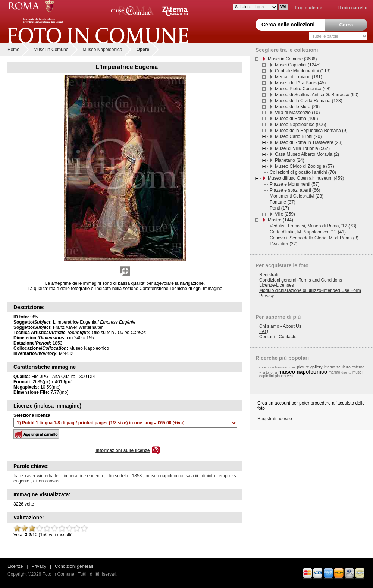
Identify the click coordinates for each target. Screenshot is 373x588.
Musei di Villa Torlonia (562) (302, 148)
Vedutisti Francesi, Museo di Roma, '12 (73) (313, 226)
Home (13, 50)
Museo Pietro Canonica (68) (303, 89)
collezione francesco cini (278, 367)
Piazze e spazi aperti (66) (295, 190)
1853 (137, 476)
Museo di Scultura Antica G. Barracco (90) (317, 95)
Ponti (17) (279, 208)
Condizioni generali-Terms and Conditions (301, 280)
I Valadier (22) (283, 244)
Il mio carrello (353, 8)
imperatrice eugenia (83, 476)
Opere (143, 50)
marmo (334, 372)
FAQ (264, 331)
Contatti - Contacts (278, 337)
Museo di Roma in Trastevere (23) (309, 142)
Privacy (267, 296)
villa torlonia (268, 372)
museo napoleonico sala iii (172, 476)
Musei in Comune (51, 50)
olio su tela (117, 476)
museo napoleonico (303, 372)
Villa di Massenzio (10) (297, 113)
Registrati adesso (275, 419)
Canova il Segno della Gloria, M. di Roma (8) (314, 238)
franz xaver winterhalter (37, 476)
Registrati (269, 275)
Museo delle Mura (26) (297, 107)
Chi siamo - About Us (280, 326)
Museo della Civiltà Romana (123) (309, 101)
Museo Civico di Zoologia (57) (305, 166)
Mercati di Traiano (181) (299, 77)
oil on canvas (46, 481)
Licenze (15, 566)
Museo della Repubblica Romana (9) (311, 131)
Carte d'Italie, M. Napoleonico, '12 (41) (308, 232)
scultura (344, 367)
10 (84, 528)
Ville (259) (285, 214)
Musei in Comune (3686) (292, 59)
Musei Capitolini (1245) (298, 65)
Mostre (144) (280, 220)
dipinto (208, 476)
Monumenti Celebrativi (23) (297, 196)
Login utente (309, 8)
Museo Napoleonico (102, 50)
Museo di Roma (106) (296, 119)
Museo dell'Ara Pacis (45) (300, 83)
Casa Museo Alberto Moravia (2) (307, 154)
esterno (358, 367)
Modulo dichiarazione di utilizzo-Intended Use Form (310, 290)
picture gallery (310, 367)
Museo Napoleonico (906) (300, 125)
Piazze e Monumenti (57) (294, 184)
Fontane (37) (283, 202)
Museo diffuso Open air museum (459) (306, 178)
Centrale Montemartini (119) (303, 71)
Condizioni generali (74, 566)
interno (330, 367)
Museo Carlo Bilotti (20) (298, 136)
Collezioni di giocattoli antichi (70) (303, 172)
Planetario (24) (290, 160)
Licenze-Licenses (277, 285)
